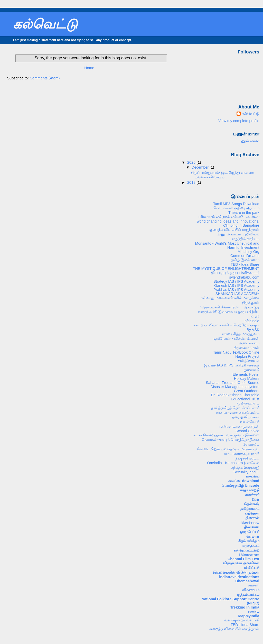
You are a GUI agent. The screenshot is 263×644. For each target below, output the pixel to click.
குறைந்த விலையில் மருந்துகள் (234, 229)
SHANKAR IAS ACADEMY (237, 294)
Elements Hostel (246, 374)
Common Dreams (245, 256)
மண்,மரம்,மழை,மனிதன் (239, 426)
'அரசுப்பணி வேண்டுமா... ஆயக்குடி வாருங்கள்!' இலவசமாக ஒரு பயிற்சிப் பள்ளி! (229, 312)
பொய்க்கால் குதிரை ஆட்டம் (236, 208)
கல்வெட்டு (45, 24)
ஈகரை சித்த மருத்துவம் (241, 334)
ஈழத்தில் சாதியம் (246, 239)
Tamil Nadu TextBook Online (236, 352)
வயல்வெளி (250, 422)
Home (89, 68)
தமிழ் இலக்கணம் (245, 260)
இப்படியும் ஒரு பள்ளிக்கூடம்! (235, 273)
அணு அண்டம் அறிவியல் (238, 234)
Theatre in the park (244, 213)
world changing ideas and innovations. (228, 221)
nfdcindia (252, 321)
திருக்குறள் (251, 302)
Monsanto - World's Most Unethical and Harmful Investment (227, 245)
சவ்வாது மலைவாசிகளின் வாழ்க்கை (230, 298)
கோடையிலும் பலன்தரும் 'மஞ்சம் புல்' (228, 449)
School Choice (247, 431)
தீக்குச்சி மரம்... (247, 458)
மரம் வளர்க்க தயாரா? (242, 454)
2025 (192, 162)
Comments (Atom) (45, 78)
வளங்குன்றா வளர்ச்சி (242, 620)
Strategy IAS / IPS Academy (236, 281)
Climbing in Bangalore (241, 225)
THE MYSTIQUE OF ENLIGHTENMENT (226, 269)
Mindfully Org (248, 252)
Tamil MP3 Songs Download (236, 204)
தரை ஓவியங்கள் (246, 417)
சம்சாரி (254, 585)
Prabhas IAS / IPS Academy (236, 290)
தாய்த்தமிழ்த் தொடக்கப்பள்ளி (235, 408)
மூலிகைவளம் (248, 403)
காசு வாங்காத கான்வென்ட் (238, 412)
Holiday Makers (247, 379)
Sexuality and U (246, 472)
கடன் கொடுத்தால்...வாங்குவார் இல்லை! (226, 435)
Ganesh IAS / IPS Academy (237, 286)
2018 (192, 182)
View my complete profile (239, 121)
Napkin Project (247, 356)
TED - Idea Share (245, 264)
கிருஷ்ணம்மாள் (247, 348)
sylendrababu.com (244, 277)
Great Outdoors (247, 391)
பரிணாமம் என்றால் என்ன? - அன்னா (229, 217)
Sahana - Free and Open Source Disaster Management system (232, 385)
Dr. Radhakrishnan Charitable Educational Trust (235, 397)
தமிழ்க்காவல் (249, 361)
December (201, 167)
